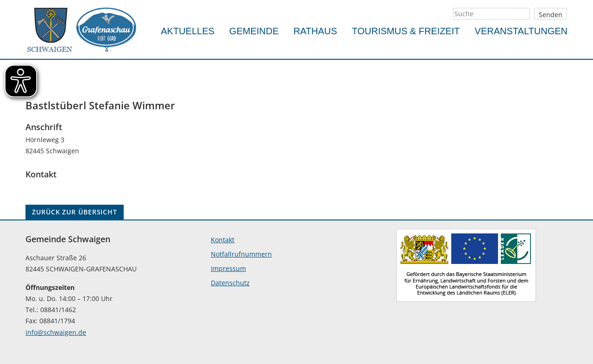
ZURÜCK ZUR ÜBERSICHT (75, 212)
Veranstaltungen (521, 31)
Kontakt (223, 240)
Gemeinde (254, 31)
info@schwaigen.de (56, 332)
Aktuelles (188, 31)
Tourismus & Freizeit (406, 31)
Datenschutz (230, 283)
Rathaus (315, 31)
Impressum (228, 268)
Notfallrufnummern (241, 254)
